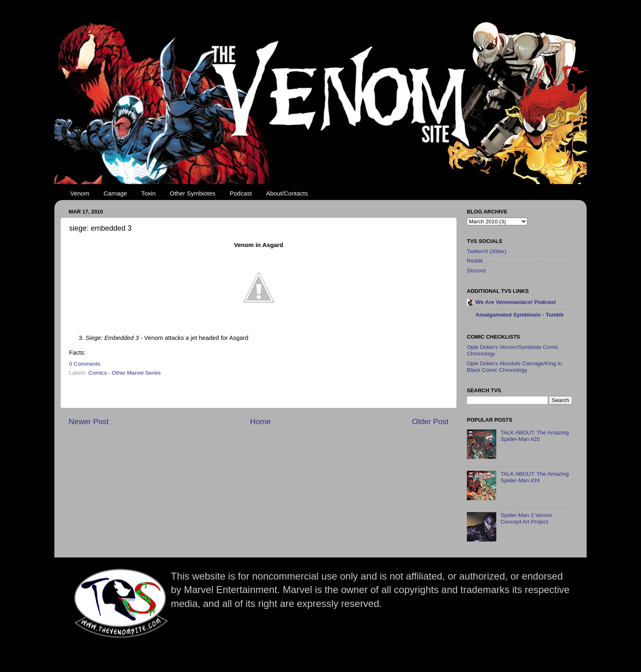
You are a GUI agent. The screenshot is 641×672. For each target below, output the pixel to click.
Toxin (149, 193)
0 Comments (85, 364)
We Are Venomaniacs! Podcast (516, 302)
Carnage (115, 193)
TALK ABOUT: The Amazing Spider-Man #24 (535, 477)
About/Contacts (287, 193)
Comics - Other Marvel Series (124, 373)
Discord (476, 271)
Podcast (241, 193)
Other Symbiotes (193, 193)
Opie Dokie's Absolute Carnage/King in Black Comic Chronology (514, 367)
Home (260, 421)
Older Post (430, 421)
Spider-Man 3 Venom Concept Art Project (526, 518)
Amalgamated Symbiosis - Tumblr (520, 315)
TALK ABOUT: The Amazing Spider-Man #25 (535, 436)
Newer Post (89, 421)
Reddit (475, 261)
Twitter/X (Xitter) (487, 251)
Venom (80, 193)
